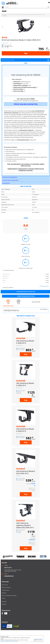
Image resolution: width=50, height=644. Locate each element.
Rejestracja (4, 601)
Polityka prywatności (6, 587)
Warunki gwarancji (6, 183)
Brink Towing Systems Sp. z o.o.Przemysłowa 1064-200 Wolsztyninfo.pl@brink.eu (26, 178)
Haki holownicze (11, 15)
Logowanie (4, 604)
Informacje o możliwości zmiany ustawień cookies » (10, 641)
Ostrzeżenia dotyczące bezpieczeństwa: (11, 180)
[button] (3, 27)
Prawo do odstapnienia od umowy (9, 596)
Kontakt (3, 598)
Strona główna (4, 15)
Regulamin (4, 593)
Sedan (44, 15)
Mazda (16, 15)
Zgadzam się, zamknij (38, 640)
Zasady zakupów (5, 590)
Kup (26, 53)
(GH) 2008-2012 (4, 16)
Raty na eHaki (5, 585)
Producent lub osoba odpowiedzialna (10, 177)
